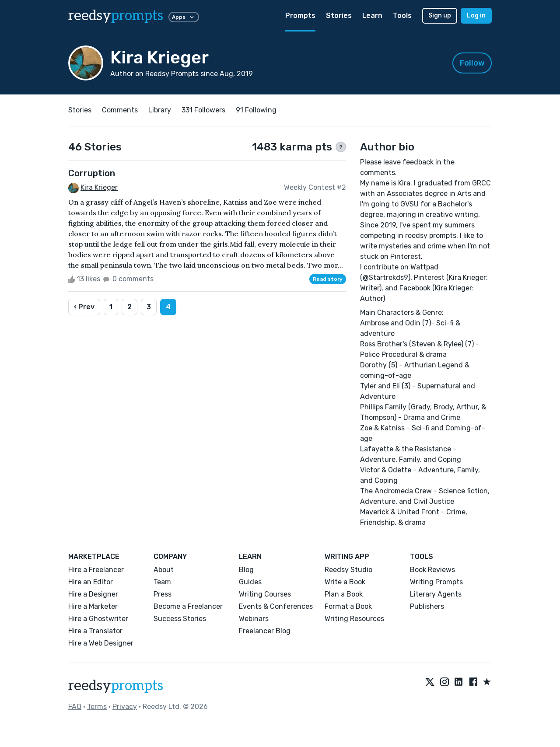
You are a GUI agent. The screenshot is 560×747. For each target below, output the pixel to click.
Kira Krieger (99, 187)
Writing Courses (265, 594)
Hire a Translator (95, 631)
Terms (97, 707)
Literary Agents (436, 594)
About (164, 570)
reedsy (116, 686)
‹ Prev (84, 307)
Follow (472, 63)
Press (163, 594)
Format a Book (348, 606)
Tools (402, 16)
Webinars (254, 619)
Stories (339, 16)
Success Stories (180, 619)
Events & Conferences (276, 606)
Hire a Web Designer (101, 643)
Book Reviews (432, 570)
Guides (250, 582)
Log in (476, 16)
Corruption (92, 173)
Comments (120, 110)
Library (160, 110)
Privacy (125, 707)
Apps (184, 17)
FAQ (75, 707)
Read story (328, 279)
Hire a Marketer (93, 606)
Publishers (427, 606)
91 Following (256, 110)
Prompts (300, 16)
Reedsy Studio (348, 570)
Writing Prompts (436, 582)
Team (162, 582)
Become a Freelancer (188, 606)
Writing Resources (354, 619)
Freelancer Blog (265, 631)
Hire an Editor (91, 582)
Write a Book (345, 582)
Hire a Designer (93, 594)
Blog (246, 570)
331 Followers (203, 110)
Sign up (440, 16)
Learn (372, 16)
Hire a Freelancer (96, 570)
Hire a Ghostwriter (98, 619)
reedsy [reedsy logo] (116, 16)
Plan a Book (344, 594)
